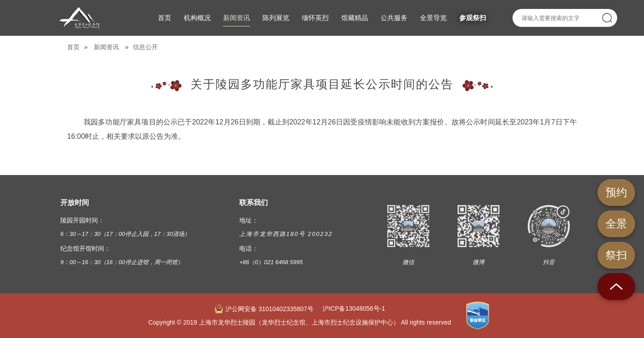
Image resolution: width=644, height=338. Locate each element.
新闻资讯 (106, 47)
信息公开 (145, 47)
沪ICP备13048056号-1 (354, 308)
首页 (73, 47)
